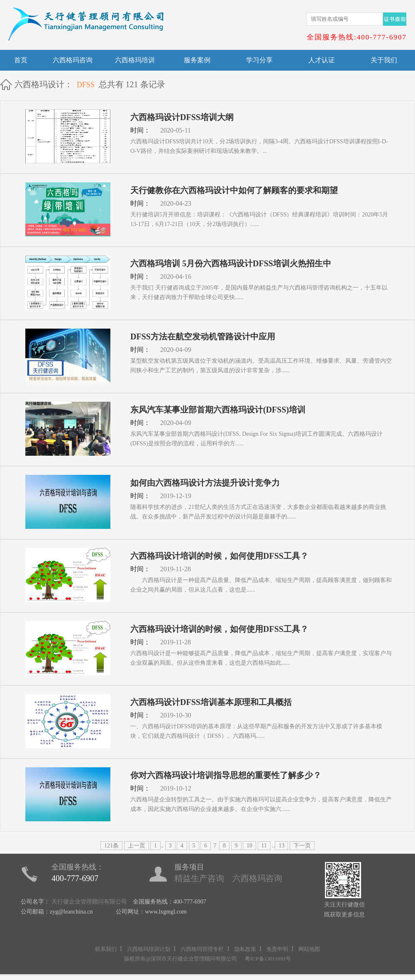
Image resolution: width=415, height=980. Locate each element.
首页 (21, 60)
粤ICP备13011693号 (268, 959)
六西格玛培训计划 (149, 949)
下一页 (302, 846)
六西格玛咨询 (73, 60)
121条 (111, 846)
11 (264, 846)
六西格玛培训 (135, 60)
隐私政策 (245, 949)
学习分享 (259, 60)
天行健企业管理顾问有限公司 (89, 902)
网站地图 (309, 949)
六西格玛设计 (39, 84)
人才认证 (322, 60)
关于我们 (384, 60)
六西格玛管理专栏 (202, 949)
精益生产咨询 (199, 878)
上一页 (137, 846)
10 (249, 846)
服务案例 (197, 60)
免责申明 (277, 949)
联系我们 (106, 949)
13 (281, 846)
